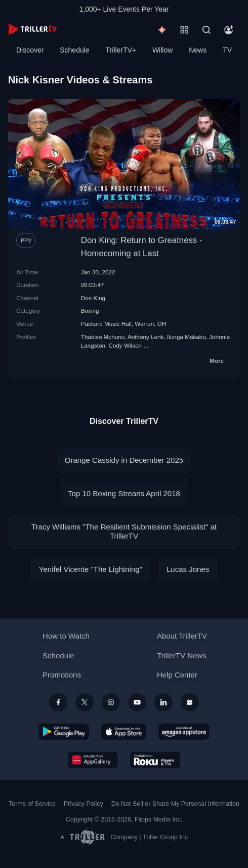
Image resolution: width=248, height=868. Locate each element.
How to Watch (66, 636)
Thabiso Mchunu (103, 337)
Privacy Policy (84, 804)
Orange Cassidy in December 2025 (124, 460)
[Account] (229, 30)
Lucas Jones (188, 569)
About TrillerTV (182, 636)
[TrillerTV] (32, 30)
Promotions (62, 675)
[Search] (206, 30)
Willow (162, 50)
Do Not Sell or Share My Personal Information (175, 804)
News (198, 50)
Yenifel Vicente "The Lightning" (91, 569)
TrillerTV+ (121, 50)
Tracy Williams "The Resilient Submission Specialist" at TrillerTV (124, 531)
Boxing (90, 310)
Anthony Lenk (146, 337)
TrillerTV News (182, 656)
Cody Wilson (125, 345)
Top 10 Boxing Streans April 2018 (124, 493)
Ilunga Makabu (187, 337)
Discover (30, 50)
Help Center (177, 675)
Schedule (74, 50)
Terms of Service (32, 804)
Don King (93, 298)
